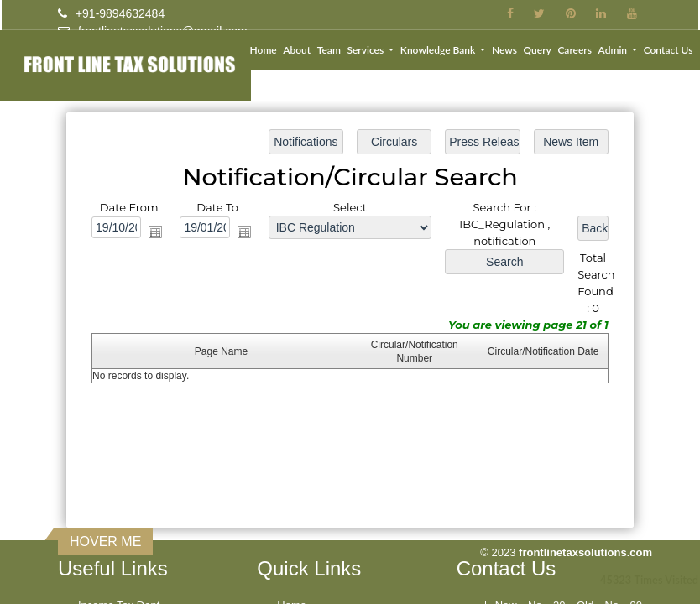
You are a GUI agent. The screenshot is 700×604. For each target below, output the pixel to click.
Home (264, 50)
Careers (575, 50)
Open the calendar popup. (158, 232)
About (297, 50)
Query (537, 50)
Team (329, 50)
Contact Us (669, 50)
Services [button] (366, 50)
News (504, 50)
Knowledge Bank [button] (439, 50)
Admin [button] (614, 50)
